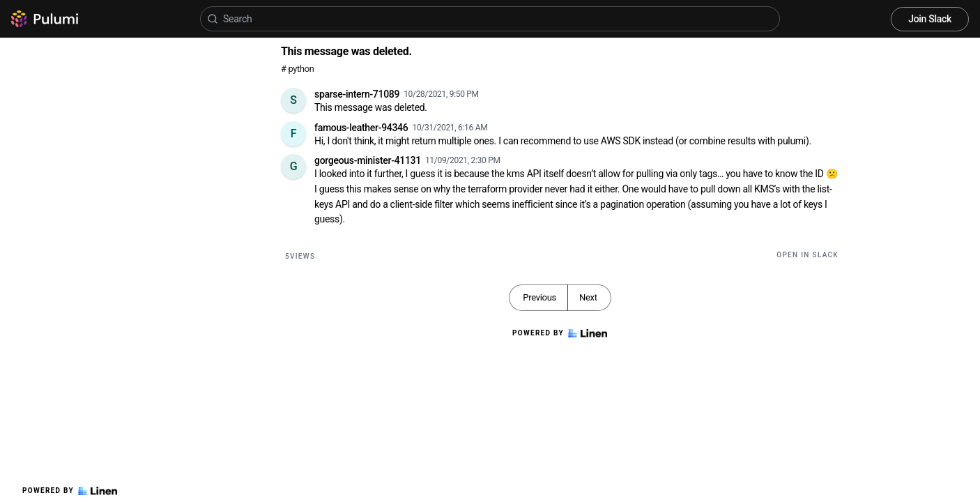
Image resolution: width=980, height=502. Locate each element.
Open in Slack (807, 255)
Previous (539, 297)
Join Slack (930, 19)
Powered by (70, 491)
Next (588, 297)
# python (297, 69)
